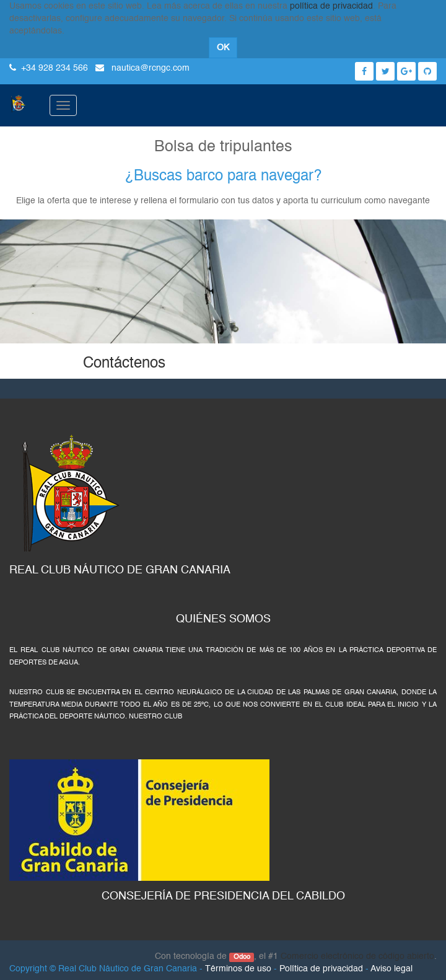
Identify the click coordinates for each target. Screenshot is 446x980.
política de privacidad (331, 6)
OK (223, 48)
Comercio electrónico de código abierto (357, 956)
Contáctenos (124, 364)
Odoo (242, 957)
